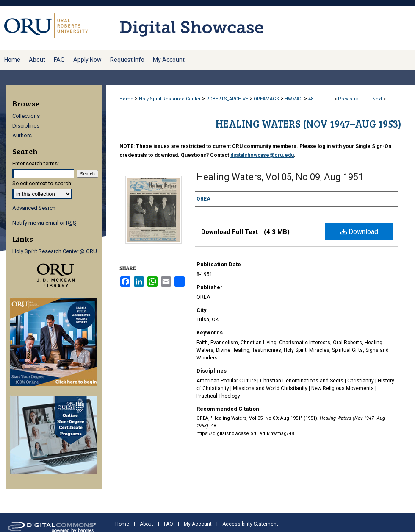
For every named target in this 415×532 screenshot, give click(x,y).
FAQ (169, 524)
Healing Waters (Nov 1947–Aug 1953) (308, 124)
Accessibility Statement (250, 524)
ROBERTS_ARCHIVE (227, 99)
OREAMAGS (266, 99)
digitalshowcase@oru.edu (262, 155)
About (147, 524)
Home (126, 99)
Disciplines (26, 126)
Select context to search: (42, 183)
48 (311, 99)
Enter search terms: (36, 163)
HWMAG (294, 99)
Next (377, 99)
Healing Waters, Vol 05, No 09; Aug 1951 (280, 177)
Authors (22, 135)
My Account (198, 524)
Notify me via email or (44, 223)
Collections (26, 116)
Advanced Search (34, 208)
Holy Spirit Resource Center (170, 99)
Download (359, 232)
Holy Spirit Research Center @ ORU (55, 251)
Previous (348, 99)
